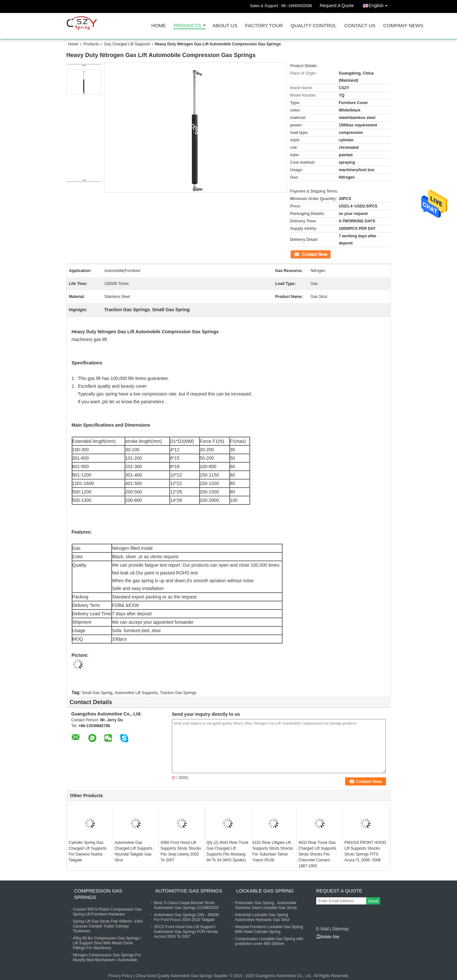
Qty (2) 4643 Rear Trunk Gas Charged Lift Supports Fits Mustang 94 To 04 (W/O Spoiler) (228, 851)
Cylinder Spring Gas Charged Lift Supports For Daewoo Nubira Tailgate (88, 851)
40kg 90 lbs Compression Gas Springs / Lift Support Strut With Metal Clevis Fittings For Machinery (107, 943)
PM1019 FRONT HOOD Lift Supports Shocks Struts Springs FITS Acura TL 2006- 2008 (365, 851)
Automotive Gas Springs (189, 891)
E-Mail (323, 929)
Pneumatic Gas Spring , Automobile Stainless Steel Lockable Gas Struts (266, 905)
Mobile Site (328, 937)
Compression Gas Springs (98, 894)
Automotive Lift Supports (136, 693)
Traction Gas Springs (178, 693)
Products (187, 26)
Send (373, 901)
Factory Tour (264, 26)
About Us (225, 26)
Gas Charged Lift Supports (127, 44)
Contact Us (360, 26)
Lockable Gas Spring (265, 891)
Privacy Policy (120, 976)
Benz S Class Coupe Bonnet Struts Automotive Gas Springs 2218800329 (186, 905)
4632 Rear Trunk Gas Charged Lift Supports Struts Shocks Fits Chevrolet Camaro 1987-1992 (317, 854)
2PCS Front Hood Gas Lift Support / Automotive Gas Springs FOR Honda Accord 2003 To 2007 (186, 932)
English (380, 4)
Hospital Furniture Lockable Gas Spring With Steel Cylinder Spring (269, 929)
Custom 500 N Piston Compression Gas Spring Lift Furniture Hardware (108, 912)
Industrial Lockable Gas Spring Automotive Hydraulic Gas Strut (262, 917)
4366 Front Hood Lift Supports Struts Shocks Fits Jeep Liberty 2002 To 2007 (181, 851)
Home (159, 26)
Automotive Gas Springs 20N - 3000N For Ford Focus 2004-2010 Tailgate (187, 917)
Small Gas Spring (97, 693)
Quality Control (313, 26)
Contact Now (301, 254)
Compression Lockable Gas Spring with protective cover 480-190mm (269, 941)
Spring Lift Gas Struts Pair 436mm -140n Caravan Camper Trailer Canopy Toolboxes (108, 926)
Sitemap (340, 929)
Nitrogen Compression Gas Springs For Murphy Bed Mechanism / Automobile (107, 957)
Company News (403, 26)
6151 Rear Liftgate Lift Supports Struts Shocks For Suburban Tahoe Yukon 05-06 (273, 851)
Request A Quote (337, 6)
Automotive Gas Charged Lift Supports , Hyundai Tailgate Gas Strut (134, 851)
